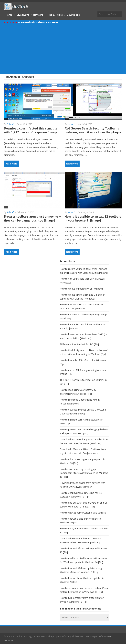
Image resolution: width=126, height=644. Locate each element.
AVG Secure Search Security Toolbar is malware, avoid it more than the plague (93, 130)
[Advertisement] (63, 49)
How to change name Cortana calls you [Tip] (83, 513)
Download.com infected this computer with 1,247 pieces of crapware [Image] (31, 130)
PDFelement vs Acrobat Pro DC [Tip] (79, 344)
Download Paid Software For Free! (38, 22)
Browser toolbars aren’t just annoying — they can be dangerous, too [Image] (32, 218)
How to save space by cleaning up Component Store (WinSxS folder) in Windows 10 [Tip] (84, 473)
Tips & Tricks (55, 15)
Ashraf (10, 124)
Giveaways (23, 15)
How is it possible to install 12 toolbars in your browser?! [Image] (93, 218)
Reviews (38, 15)
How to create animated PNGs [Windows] (82, 289)
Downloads (73, 15)
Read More (11, 164)
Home (9, 15)
